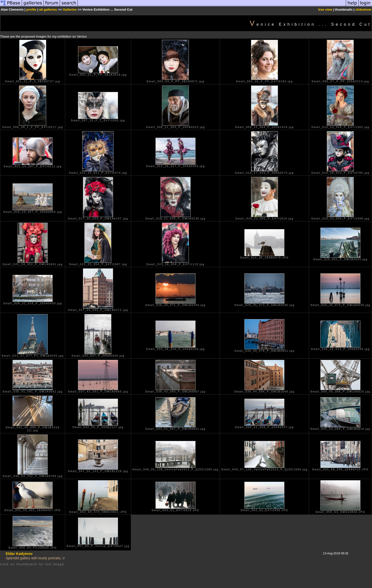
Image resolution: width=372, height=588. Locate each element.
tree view (325, 10)
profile (31, 10)
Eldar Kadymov (19, 554)
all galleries (48, 10)
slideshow (363, 10)
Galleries (70, 10)
